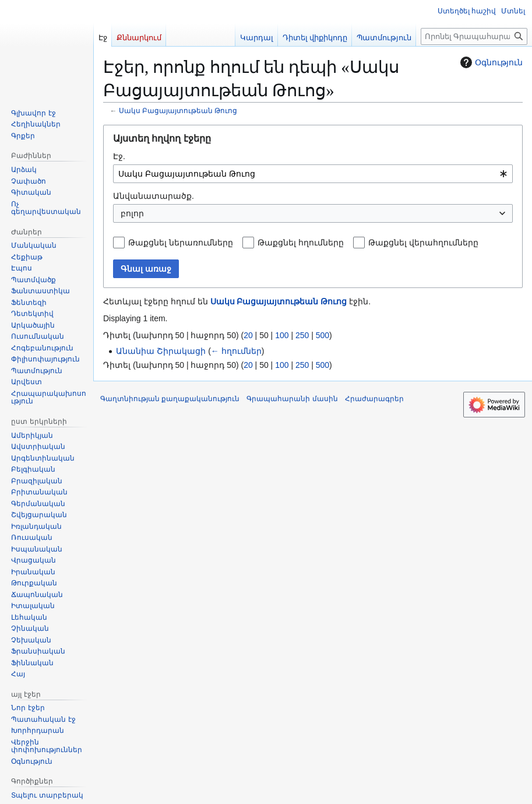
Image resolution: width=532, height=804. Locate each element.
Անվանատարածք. (154, 196)
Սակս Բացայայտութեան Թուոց (178, 110)
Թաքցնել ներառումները (181, 243)
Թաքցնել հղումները (301, 243)
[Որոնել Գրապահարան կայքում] (474, 36)
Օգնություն (490, 62)
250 (302, 335)
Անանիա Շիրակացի (161, 351)
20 (248, 335)
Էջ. (119, 156)
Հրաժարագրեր (374, 399)
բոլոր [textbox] (132, 213)
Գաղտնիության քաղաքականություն (170, 399)
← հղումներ (236, 351)
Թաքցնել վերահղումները (423, 243)
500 (323, 335)
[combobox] (313, 174)
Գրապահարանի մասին (292, 399)
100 (282, 335)
